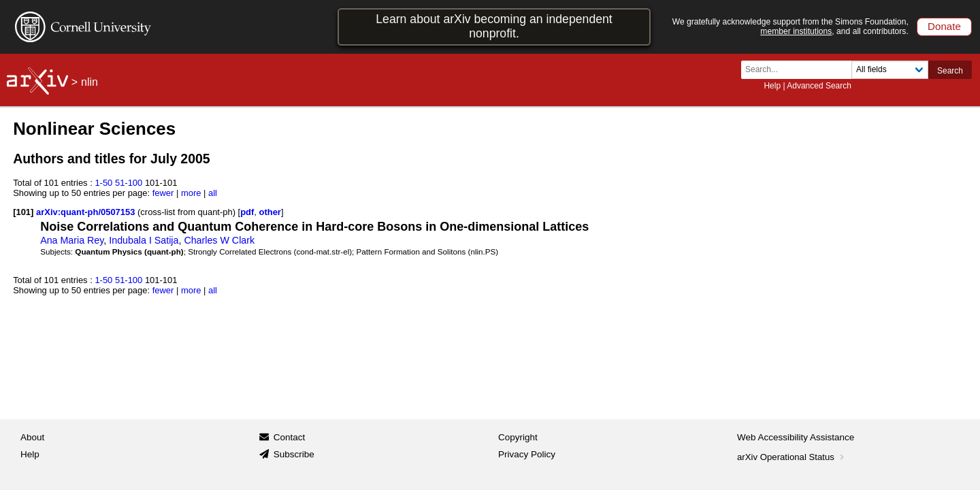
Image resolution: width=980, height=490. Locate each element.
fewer (163, 193)
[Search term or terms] (800, 70)
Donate (944, 26)
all (213, 193)
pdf (247, 212)
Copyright (518, 437)
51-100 (129, 183)
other (270, 212)
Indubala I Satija (144, 240)
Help (772, 86)
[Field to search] (890, 70)
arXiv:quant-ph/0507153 (87, 212)
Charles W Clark (219, 240)
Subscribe (294, 454)
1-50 (103, 183)
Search (950, 71)
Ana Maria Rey (72, 240)
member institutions (796, 31)
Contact (290, 437)
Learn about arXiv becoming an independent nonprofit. (494, 26)
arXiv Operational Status (792, 457)
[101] (23, 212)
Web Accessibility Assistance (796, 437)
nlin (89, 82)
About (32, 437)
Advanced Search (819, 86)
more (191, 193)
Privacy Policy (527, 454)
